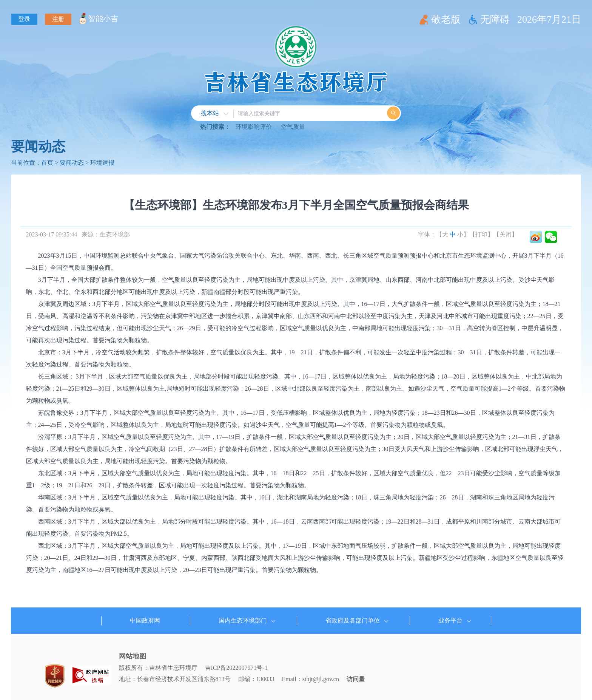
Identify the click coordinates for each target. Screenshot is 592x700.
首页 (47, 163)
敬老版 (446, 19)
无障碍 (495, 19)
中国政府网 (145, 620)
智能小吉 (103, 19)
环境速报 (102, 163)
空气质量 (293, 127)
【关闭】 (506, 234)
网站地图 (133, 656)
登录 (24, 19)
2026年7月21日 (549, 19)
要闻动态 (38, 147)
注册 (58, 19)
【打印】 (481, 234)
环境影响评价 (254, 127)
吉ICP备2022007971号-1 (236, 668)
